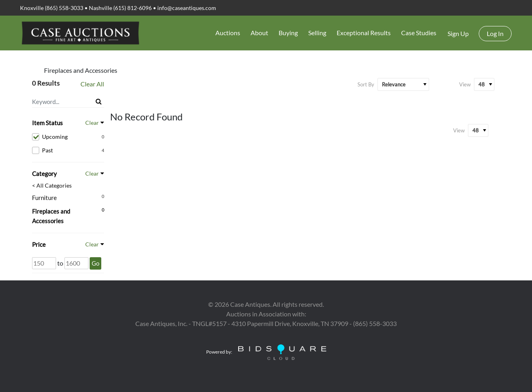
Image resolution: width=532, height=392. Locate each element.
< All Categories (52, 186)
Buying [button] (288, 33)
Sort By (366, 84)
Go (95, 263)
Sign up (458, 33)
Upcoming (68, 137)
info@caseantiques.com (187, 8)
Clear (92, 123)
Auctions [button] (228, 33)
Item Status (47, 123)
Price (39, 244)
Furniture (44, 198)
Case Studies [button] (419, 33)
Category (44, 174)
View (465, 84)
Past (68, 150)
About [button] (259, 33)
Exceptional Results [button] (364, 33)
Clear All (92, 84)
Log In (495, 33)
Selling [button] (317, 33)
